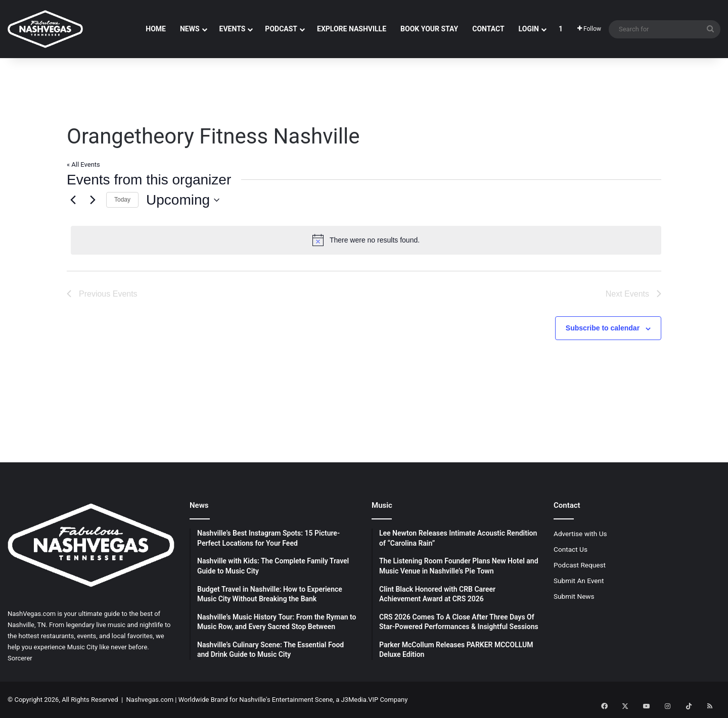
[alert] (366, 240)
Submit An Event (579, 581)
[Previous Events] (73, 200)
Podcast (281, 29)
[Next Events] (93, 200)
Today (122, 200)
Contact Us (571, 549)
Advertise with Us (580, 534)
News (190, 29)
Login (529, 29)
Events (233, 29)
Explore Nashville (352, 29)
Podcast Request (580, 565)
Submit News (574, 596)
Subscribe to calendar (603, 328)
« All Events (83, 164)
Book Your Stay (429, 29)
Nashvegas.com (150, 700)
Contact (488, 29)
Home (156, 29)
